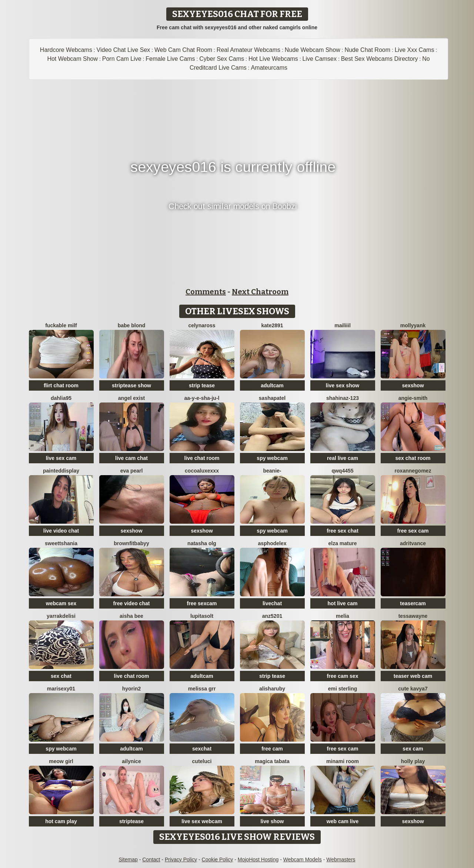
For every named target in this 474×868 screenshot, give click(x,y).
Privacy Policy (181, 859)
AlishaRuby (272, 689)
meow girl (61, 761)
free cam (272, 749)
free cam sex (343, 676)
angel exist (131, 398)
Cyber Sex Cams (222, 59)
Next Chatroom (260, 292)
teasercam (413, 603)
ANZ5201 (272, 616)
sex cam (413, 749)
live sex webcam (202, 821)
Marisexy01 (61, 689)
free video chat (132, 603)
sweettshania (61, 543)
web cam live (343, 821)
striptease (131, 821)
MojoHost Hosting (258, 859)
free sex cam (413, 531)
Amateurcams (269, 68)
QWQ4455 (342, 471)
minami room (343, 761)
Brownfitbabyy (131, 543)
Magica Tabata (272, 761)
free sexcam (202, 603)
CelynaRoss (202, 325)
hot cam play (61, 821)
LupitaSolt (202, 616)
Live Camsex (320, 59)
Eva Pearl (132, 471)
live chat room (202, 458)
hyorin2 (132, 689)
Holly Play (413, 761)
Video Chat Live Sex (123, 50)
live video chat (61, 531)
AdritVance (413, 543)
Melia (343, 616)
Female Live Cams (170, 59)
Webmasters (341, 859)
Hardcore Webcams (66, 50)
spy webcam (272, 458)
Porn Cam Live (122, 59)
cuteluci (202, 761)
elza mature (342, 543)
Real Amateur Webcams (248, 50)
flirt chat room (61, 385)
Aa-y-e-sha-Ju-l (202, 398)
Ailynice (131, 761)
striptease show (131, 385)
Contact (151, 859)
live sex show (343, 385)
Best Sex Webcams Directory (380, 59)
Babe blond (132, 325)
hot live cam (343, 603)
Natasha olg (202, 543)
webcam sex (61, 603)
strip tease (202, 385)
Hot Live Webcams (273, 59)
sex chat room (413, 458)
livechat (272, 603)
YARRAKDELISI (61, 616)
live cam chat (131, 458)
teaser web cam (413, 676)
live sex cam (61, 458)
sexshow (413, 385)
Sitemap (128, 859)
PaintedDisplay (61, 471)
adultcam (272, 385)
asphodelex (272, 543)
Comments (206, 292)
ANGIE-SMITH (413, 398)
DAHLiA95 (61, 398)
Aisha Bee (131, 616)
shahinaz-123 (343, 398)
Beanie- (272, 471)
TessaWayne (413, 616)
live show (272, 821)
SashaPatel (272, 398)
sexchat (202, 749)
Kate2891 (272, 325)
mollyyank (413, 325)
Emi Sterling (343, 689)
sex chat (61, 676)
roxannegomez (413, 471)
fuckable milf (61, 325)
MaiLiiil (343, 325)
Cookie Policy (218, 859)
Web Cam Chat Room (183, 50)
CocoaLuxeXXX (202, 471)
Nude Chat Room (367, 50)
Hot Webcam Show (72, 59)
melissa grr (202, 689)
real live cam (343, 458)
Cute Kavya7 (413, 689)
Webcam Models (303, 859)
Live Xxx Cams (415, 50)
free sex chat (343, 531)
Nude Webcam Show (313, 50)
